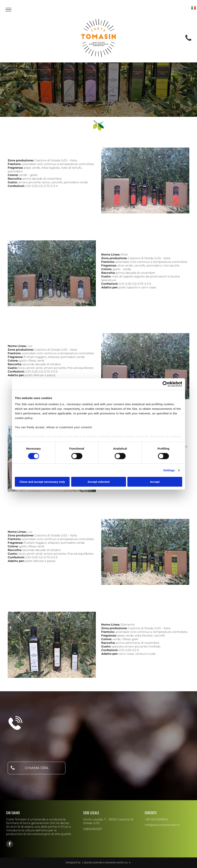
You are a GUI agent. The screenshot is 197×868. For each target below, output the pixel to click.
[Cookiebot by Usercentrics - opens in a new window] (165, 384)
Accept (155, 482)
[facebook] (10, 844)
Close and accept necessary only (42, 482)
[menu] (8, 10)
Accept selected (98, 482)
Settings (169, 470)
